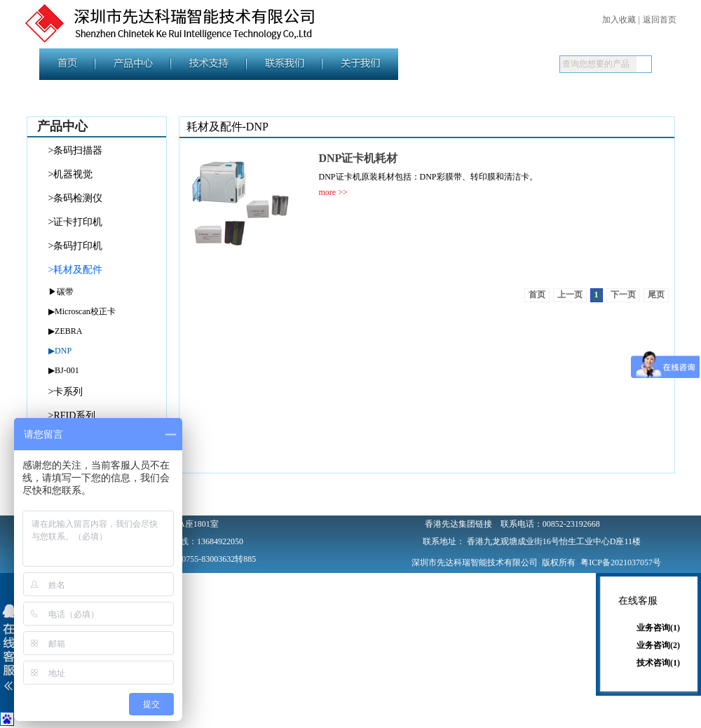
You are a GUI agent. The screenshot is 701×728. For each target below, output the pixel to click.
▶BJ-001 (64, 370)
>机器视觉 (71, 174)
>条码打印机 (76, 246)
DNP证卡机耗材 (359, 158)
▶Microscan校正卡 (82, 311)
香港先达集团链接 (458, 524)
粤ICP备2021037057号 (621, 562)
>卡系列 (66, 392)
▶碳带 (61, 292)
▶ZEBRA (65, 331)
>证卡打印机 (76, 222)
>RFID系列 (72, 416)
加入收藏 (619, 20)
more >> (333, 192)
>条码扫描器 (76, 150)
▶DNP (60, 351)
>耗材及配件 (76, 270)
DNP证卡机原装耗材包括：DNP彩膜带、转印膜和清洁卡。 (428, 177)
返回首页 (660, 20)
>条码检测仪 (76, 198)
